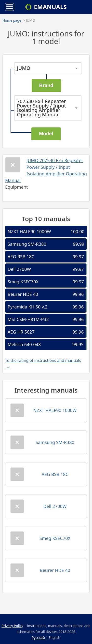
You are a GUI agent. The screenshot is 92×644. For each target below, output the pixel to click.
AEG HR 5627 (21, 332)
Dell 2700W (19, 269)
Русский (38, 637)
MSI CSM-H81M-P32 (28, 319)
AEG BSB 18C (21, 257)
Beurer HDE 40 (23, 294)
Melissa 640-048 (24, 344)
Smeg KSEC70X (23, 282)
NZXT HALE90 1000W (29, 231)
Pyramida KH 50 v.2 (28, 307)
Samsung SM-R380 (27, 244)
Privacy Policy (12, 626)
